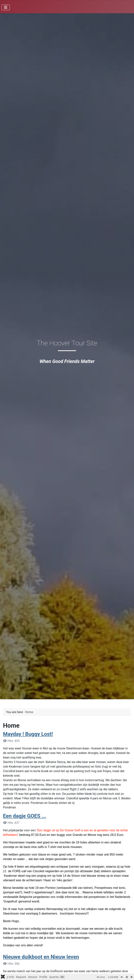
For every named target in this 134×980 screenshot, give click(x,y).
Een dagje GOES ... (25, 816)
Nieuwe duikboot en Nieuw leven (41, 957)
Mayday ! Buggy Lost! (28, 734)
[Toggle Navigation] (6, 7)
